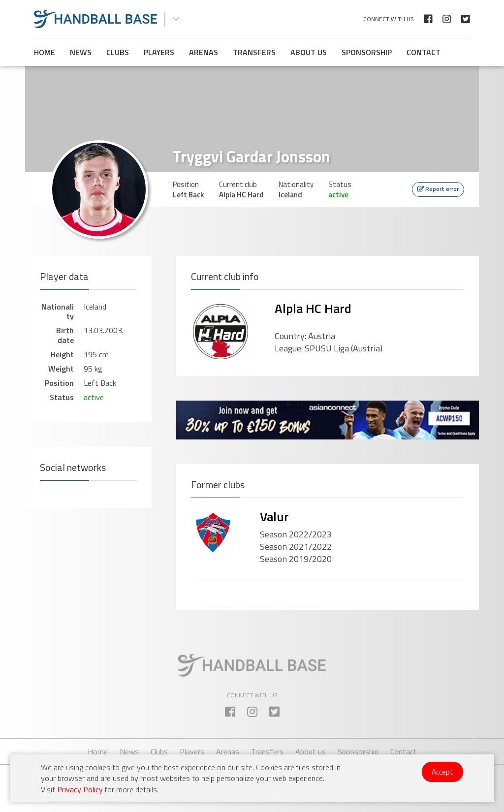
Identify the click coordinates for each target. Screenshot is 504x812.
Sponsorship (367, 52)
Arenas (204, 52)
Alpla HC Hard (313, 308)
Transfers (254, 52)
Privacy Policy (80, 789)
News (81, 52)
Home (45, 52)
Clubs (118, 52)
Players (159, 52)
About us (309, 52)
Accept (442, 772)
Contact (424, 52)
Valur (274, 516)
